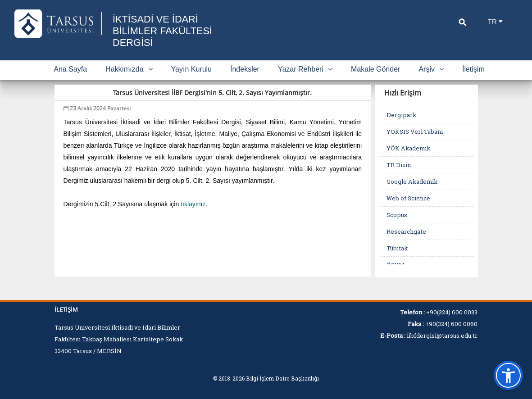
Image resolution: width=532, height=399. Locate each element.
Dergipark (401, 115)
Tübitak (397, 248)
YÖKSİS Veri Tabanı (415, 131)
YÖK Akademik (408, 148)
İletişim (473, 69)
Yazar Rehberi (305, 69)
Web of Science (408, 198)
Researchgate (406, 231)
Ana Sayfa (70, 69)
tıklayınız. (194, 204)
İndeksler (245, 69)
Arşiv (431, 69)
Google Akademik (412, 181)
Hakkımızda (129, 69)
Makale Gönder (375, 69)
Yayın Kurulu (191, 69)
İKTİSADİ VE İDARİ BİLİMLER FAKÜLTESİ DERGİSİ (163, 31)
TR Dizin (399, 165)
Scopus (397, 215)
